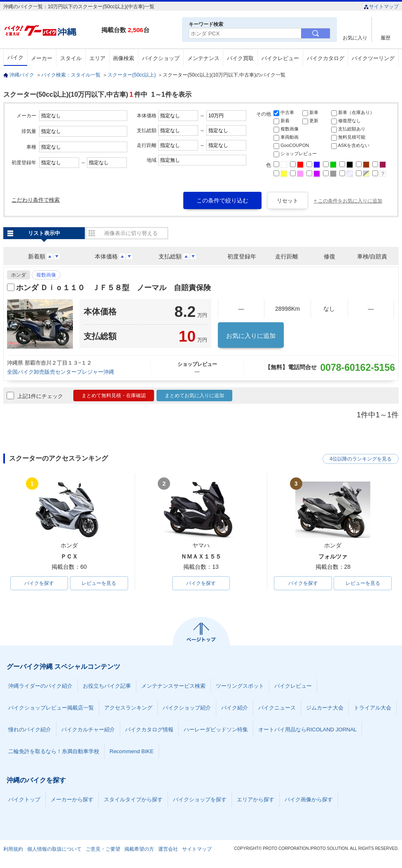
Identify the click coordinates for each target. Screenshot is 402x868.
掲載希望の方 (139, 849)
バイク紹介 (235, 708)
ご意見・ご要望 (103, 849)
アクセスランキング (128, 708)
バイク (15, 57)
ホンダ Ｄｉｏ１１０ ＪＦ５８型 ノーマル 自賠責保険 (113, 288)
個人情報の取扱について (54, 849)
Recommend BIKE (132, 751)
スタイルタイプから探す (133, 799)
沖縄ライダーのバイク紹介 (40, 686)
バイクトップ (24, 799)
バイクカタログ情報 (149, 730)
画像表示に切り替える (131, 233)
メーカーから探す (72, 799)
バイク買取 (240, 58)
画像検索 (124, 58)
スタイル (71, 58)
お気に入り (355, 38)
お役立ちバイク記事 (107, 686)
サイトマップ (381, 7)
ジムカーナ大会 (325, 708)
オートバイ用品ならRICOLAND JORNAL (307, 730)
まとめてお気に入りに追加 (194, 396)
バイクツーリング (373, 58)
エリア (97, 58)
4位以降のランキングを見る (361, 459)
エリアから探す (256, 799)
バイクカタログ (326, 58)
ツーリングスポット (240, 686)
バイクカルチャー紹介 (88, 730)
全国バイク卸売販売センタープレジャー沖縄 (61, 372)
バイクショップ (161, 58)
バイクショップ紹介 (187, 708)
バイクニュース (277, 708)
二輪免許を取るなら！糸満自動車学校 (54, 751)
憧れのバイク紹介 (30, 730)
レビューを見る (99, 583)
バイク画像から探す (309, 799)
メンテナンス (203, 58)
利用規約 (13, 849)
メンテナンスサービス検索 (173, 686)
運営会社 (168, 849)
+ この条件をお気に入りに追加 (348, 201)
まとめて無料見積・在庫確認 (114, 396)
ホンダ (19, 275)
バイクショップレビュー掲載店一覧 (51, 708)
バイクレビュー (280, 58)
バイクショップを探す (200, 799)
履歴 (386, 38)
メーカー (42, 58)
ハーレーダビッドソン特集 (216, 730)
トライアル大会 (373, 708)
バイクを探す (39, 583)
